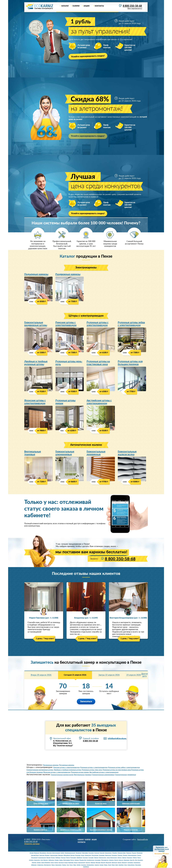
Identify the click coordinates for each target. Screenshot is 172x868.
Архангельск (137, 863)
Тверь (75, 865)
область (120, 858)
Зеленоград (88, 856)
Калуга (76, 863)
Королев (102, 853)
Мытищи (63, 858)
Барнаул (46, 861)
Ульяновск (130, 858)
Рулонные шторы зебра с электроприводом (131, 324)
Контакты (99, 6)
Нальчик (121, 861)
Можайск (115, 853)
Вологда (103, 863)
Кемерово (71, 863)
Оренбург (121, 865)
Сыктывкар (98, 861)
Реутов (68, 858)
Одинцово (78, 856)
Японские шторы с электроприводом (35, 402)
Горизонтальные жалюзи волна (127, 453)
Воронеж (98, 863)
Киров (66, 863)
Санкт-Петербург (46, 863)
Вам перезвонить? (134, 9)
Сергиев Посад (35, 856)
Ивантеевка (85, 853)
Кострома (61, 863)
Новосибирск (131, 865)
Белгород (125, 863)
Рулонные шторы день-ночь (69, 363)
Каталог (65, 6)
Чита (42, 861)
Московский (34, 858)
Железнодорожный (70, 853)
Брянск (120, 863)
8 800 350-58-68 (132, 6)
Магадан (34, 863)
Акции (87, 6)
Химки (83, 856)
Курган (56, 863)
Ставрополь (40, 865)
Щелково (61, 856)
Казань (61, 861)
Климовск (91, 853)
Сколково (85, 858)
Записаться (86, 702)
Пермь (53, 865)
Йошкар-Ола (83, 861)
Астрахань (130, 863)
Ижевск (57, 861)
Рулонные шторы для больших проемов (130, 363)
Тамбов (79, 865)
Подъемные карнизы (36, 274)
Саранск (77, 861)
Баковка (49, 858)
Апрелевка (102, 856)
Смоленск (84, 865)
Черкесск (111, 861)
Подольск (129, 853)
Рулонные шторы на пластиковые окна (98, 363)
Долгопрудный (56, 853)
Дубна (63, 853)
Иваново (93, 863)
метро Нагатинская (112, 858)
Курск (52, 863)
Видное (73, 856)
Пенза (113, 865)
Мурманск (140, 861)
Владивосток (47, 865)
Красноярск (58, 865)
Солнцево (91, 858)
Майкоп (135, 858)
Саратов (97, 865)
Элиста (116, 861)
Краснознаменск (132, 856)
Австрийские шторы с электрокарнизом (99, 402)
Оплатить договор (32, 844)
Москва (32, 853)
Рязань (106, 865)
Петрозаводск (105, 861)
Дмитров (49, 853)
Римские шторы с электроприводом (66, 324)
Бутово (53, 858)
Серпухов (42, 856)
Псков (110, 865)
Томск (71, 865)
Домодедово (95, 856)
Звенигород (108, 856)
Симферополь (91, 861)
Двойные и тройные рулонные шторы (36, 363)
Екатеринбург (90, 865)
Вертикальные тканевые (33, 453)
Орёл (117, 865)
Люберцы (58, 858)
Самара (101, 865)
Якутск (72, 861)
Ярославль (138, 865)
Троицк (139, 856)
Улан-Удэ (132, 861)
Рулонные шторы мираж (65, 402)
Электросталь (103, 858)
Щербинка (79, 858)
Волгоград (109, 863)
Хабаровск (34, 865)
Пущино (134, 853)
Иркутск (88, 863)
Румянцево (73, 858)
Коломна (97, 853)
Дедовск (125, 856)
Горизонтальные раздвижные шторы (36, 324)
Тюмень (64, 865)
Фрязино (47, 856)
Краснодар (37, 861)
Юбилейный (67, 856)
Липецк (39, 863)
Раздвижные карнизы (68, 274)
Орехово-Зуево (122, 853)
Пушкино (120, 856)
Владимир (115, 863)
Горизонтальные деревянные (96, 453)
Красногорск (108, 853)
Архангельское (42, 858)
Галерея (76, 6)
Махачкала (126, 861)
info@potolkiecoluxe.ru (118, 739)
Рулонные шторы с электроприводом (98, 324)
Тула (68, 865)
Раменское (140, 853)
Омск (126, 865)
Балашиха (37, 853)
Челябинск (86, 867)
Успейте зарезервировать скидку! (89, 56)
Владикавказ (67, 861)
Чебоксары (51, 861)
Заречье (96, 858)
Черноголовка (54, 856)
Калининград (82, 863)
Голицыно (114, 856)
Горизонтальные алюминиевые (65, 453)
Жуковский (79, 853)
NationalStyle (143, 840)
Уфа (136, 861)
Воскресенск (43, 853)
